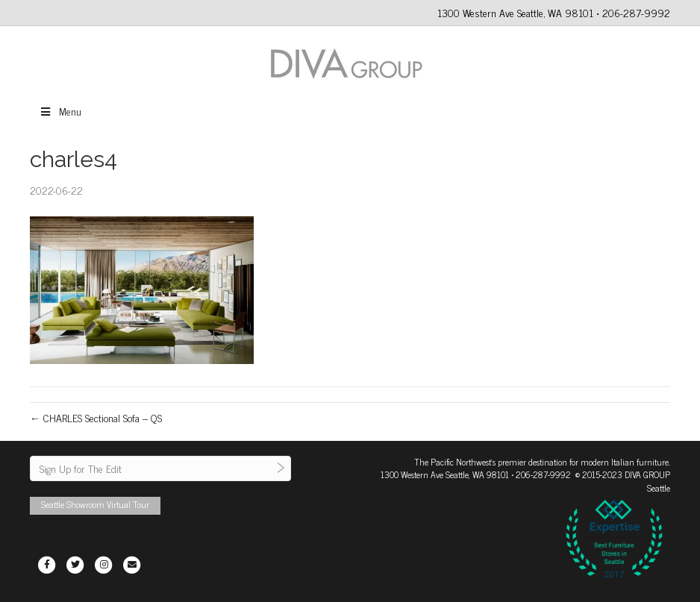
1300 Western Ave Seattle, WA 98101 (445, 474)
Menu (60, 111)
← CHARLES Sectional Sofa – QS (96, 417)
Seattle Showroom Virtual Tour (95, 504)
